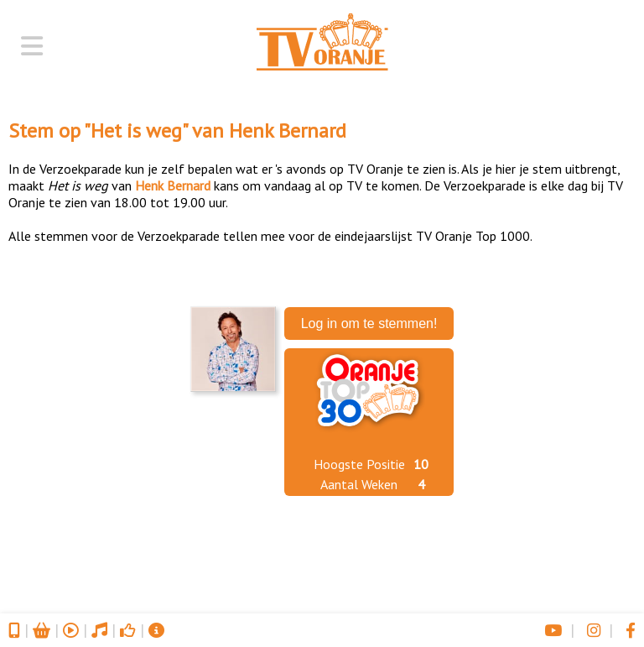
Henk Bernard (288, 130)
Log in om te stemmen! (369, 323)
